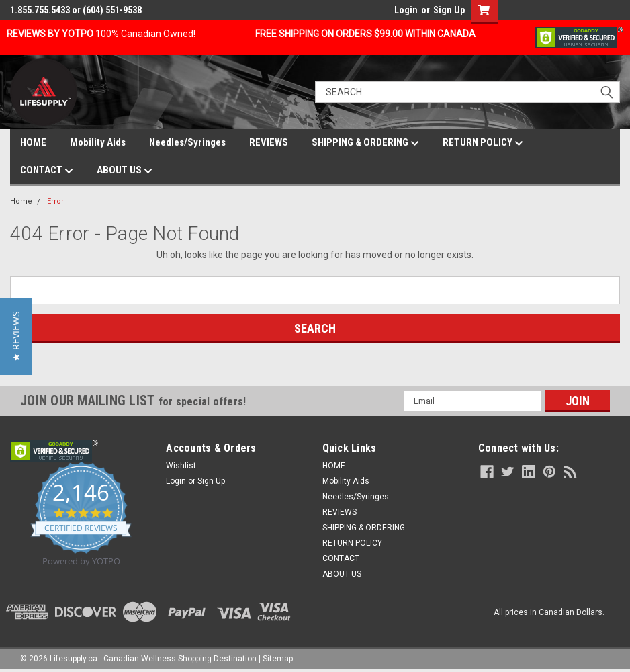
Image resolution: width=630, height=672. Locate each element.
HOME (33, 142)
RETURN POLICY (483, 143)
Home (21, 201)
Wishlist (181, 466)
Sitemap (278, 659)
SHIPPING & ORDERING (365, 143)
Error (55, 201)
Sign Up (449, 10)
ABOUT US (125, 171)
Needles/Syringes (187, 142)
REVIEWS (269, 142)
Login (406, 10)
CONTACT (47, 171)
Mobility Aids (98, 142)
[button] (16, 336)
